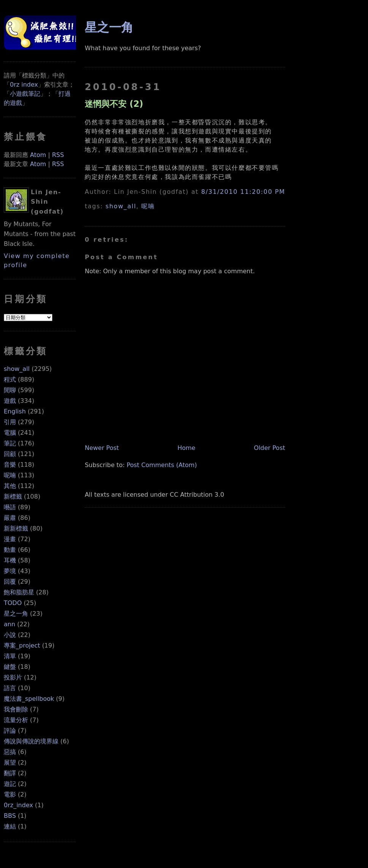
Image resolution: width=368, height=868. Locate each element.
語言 (10, 688)
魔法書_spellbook (29, 699)
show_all (17, 369)
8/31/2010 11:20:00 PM (243, 192)
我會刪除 (16, 709)
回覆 (10, 582)
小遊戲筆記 (25, 94)
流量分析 (16, 720)
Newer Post (102, 448)
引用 (10, 422)
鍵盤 (10, 667)
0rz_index (18, 805)
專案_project (22, 645)
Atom (38, 155)
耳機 (10, 560)
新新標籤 (16, 528)
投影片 (13, 677)
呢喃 (10, 475)
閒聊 (10, 390)
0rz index (24, 85)
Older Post (270, 448)
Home (186, 448)
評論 (10, 731)
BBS (10, 816)
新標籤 (13, 497)
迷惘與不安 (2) (114, 104)
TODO (13, 603)
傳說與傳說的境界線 (31, 741)
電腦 (10, 433)
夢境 (10, 571)
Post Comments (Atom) (162, 465)
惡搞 (10, 752)
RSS (58, 155)
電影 (10, 794)
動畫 (10, 550)
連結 (10, 826)
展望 (10, 763)
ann (9, 624)
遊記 (10, 784)
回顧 (10, 454)
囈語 (10, 507)
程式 (10, 379)
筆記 (10, 443)
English (15, 411)
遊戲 (10, 401)
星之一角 (16, 614)
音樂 (10, 465)
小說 (10, 635)
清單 (10, 656)
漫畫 (10, 539)
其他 (10, 486)
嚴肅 (10, 518)
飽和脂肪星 (19, 592)
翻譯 (10, 773)
